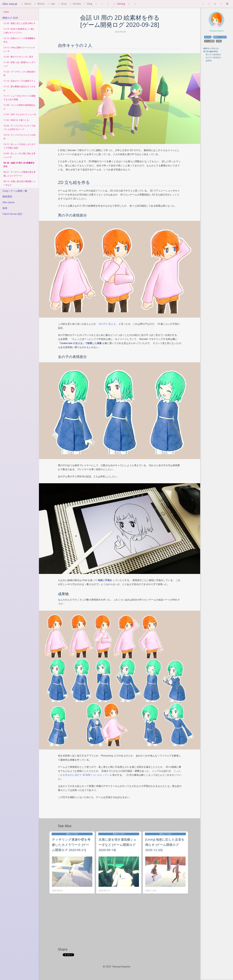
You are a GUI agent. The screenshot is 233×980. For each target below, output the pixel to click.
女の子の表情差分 (213, 57)
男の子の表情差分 (213, 54)
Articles (75, 4)
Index (6, 12)
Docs (62, 4)
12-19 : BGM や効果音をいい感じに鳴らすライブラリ (19, 31)
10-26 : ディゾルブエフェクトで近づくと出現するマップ (19, 127)
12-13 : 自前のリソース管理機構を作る (19, 40)
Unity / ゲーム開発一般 (15, 191)
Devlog (119, 4)
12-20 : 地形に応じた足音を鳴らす (19, 23)
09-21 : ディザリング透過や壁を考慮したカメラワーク (19, 174)
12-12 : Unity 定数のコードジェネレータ (19, 49)
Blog (88, 4)
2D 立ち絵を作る (211, 51)
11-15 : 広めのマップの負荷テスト (19, 81)
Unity (219, 41)
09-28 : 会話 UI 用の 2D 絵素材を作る (19, 165)
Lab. (51, 4)
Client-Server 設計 (12, 214)
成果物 (209, 61)
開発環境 (7, 197)
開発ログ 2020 (10, 18)
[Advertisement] (120, 925)
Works (39, 4)
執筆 (5, 208)
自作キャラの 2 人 (211, 48)
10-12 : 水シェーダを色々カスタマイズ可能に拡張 (19, 146)
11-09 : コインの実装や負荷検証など (19, 107)
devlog (208, 37)
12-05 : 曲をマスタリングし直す (18, 57)
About (26, 4)
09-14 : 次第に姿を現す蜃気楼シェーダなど (19, 183)
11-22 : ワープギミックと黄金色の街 (19, 73)
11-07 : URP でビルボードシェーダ (20, 114)
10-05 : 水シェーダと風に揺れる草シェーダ (19, 155)
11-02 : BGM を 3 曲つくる (16, 120)
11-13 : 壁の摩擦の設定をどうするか (19, 88)
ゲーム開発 (209, 41)
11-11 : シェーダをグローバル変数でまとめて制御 (19, 98)
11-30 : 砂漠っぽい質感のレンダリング (19, 64)
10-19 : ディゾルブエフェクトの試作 (19, 137)
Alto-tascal (10, 4)
